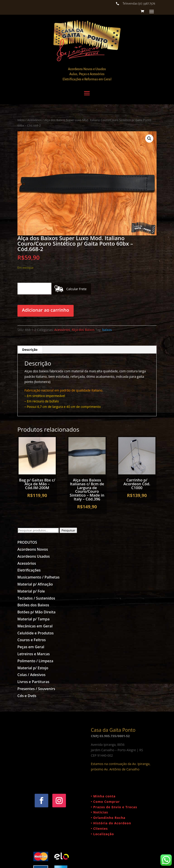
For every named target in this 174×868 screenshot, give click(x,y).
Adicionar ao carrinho (46, 310)
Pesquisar (68, 530)
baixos (107, 330)
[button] (149, 139)
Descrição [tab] (30, 350)
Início (21, 120)
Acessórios (34, 120)
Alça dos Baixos (83, 330)
